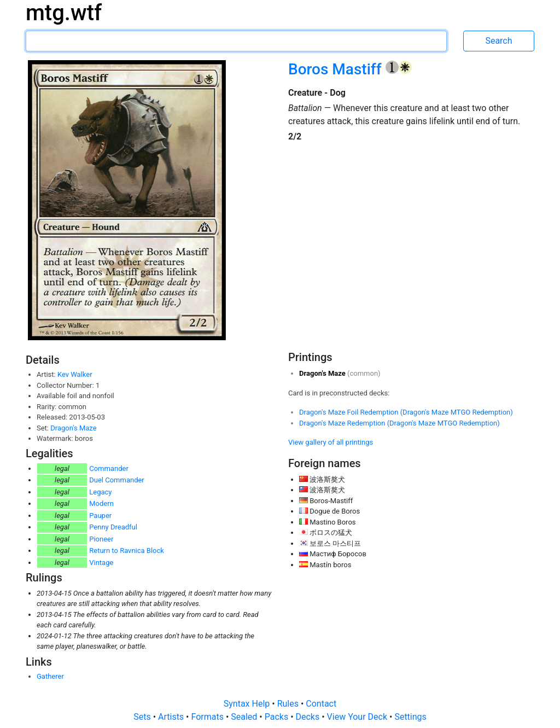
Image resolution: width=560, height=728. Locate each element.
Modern (101, 503)
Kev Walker (75, 374)
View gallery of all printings (331, 442)
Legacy (100, 492)
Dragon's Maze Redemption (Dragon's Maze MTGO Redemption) (399, 423)
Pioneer (101, 539)
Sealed (245, 717)
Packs (278, 717)
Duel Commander (117, 480)
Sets (143, 717)
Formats (208, 717)
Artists (172, 717)
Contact (321, 704)
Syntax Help (248, 704)
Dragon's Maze (73, 428)
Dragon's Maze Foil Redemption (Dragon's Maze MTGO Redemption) (406, 412)
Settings (410, 717)
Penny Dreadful (113, 527)
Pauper (100, 516)
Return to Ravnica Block (127, 551)
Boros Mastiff (337, 69)
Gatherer (50, 676)
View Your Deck (358, 717)
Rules (289, 704)
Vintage (101, 563)
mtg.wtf (64, 13)
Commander (109, 468)
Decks (309, 717)
